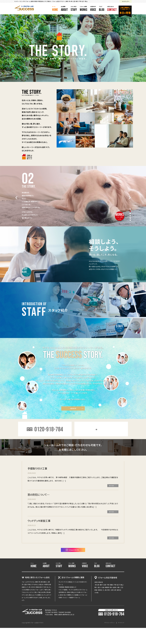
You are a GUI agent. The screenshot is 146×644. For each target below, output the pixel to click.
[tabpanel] (73, 196)
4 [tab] (130, 216)
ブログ (102, 9)
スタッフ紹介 (74, 9)
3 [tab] (130, 214)
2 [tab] (130, 211)
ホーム (55, 9)
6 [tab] (130, 220)
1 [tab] (130, 209)
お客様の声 (93, 9)
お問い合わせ (112, 9)
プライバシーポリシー (108, 639)
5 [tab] (130, 218)
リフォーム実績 (84, 9)
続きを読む (108, 496)
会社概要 (64, 9)
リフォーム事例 (116, 211)
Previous (17, 198)
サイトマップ (121, 639)
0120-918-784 (111, 630)
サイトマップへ (126, 1)
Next (129, 198)
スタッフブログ (30, 267)
